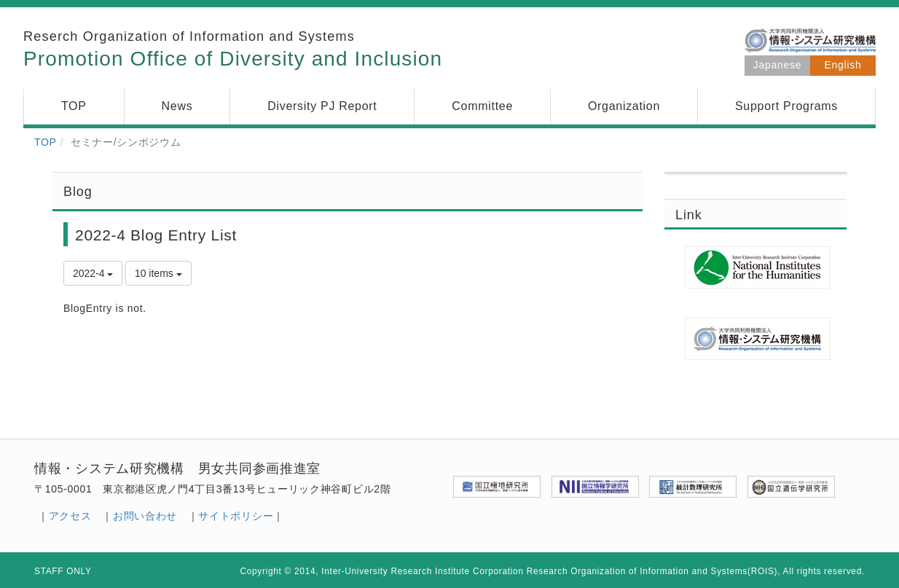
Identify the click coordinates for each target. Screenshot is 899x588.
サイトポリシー (236, 516)
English (843, 65)
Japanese (777, 65)
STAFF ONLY (63, 571)
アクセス (70, 516)
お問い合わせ (145, 516)
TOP (46, 142)
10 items (158, 273)
